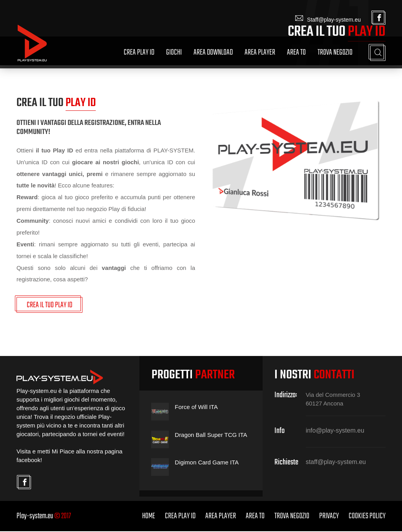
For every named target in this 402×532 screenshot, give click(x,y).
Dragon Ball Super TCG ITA (211, 436)
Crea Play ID (139, 52)
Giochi (174, 52)
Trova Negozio (335, 52)
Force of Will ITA (196, 408)
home (149, 517)
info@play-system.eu (335, 432)
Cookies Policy (367, 517)
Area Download (213, 52)
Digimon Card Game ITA (207, 463)
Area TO (296, 52)
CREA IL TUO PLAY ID (49, 306)
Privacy (329, 517)
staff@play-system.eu (336, 463)
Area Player (260, 52)
